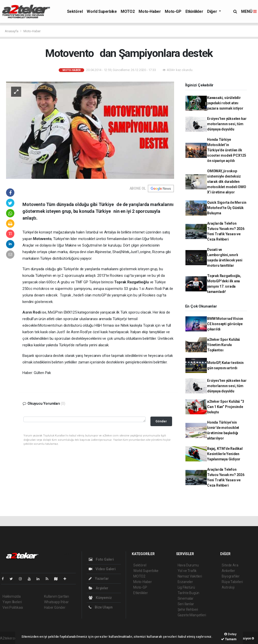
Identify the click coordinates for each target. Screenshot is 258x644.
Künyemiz (100, 598)
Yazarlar (99, 579)
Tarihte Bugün (189, 593)
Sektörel (75, 11)
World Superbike (102, 11)
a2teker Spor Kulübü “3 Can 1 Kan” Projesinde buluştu (226, 407)
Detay (230, 634)
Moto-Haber (150, 11)
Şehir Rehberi (188, 609)
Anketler (228, 571)
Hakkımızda (12, 596)
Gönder (161, 421)
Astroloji (228, 587)
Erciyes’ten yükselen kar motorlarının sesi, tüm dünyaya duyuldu (227, 124)
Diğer (213, 11)
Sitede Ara (230, 565)
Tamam (229, 639)
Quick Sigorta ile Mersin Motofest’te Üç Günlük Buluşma (227, 208)
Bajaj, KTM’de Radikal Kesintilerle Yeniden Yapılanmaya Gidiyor (225, 454)
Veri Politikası (13, 607)
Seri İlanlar (186, 604)
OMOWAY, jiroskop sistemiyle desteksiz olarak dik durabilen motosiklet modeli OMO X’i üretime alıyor (227, 182)
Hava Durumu (188, 565)
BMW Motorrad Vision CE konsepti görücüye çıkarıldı (225, 324)
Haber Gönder (55, 607)
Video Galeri (102, 569)
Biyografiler (231, 576)
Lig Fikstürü (186, 587)
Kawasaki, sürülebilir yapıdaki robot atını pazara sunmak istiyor (226, 103)
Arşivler (98, 588)
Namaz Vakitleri (190, 576)
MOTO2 (128, 11)
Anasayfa (12, 31)
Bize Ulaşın (101, 607)
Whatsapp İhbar (56, 602)
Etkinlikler (194, 11)
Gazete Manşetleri (192, 615)
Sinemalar (186, 598)
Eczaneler (185, 582)
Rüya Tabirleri (232, 582)
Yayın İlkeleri (12, 602)
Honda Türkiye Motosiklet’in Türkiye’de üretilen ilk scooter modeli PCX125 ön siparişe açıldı (227, 150)
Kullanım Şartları (57, 596)
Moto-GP (173, 11)
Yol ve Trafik (187, 571)
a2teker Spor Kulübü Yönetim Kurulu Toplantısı (223, 345)
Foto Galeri (101, 559)
